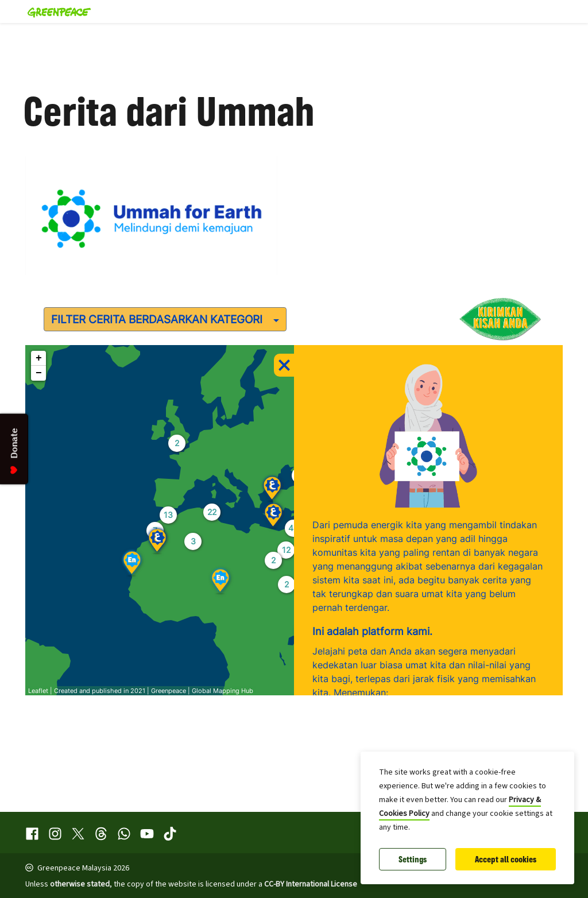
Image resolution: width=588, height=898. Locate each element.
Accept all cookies (506, 859)
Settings (413, 859)
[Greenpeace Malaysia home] (56, 11)
